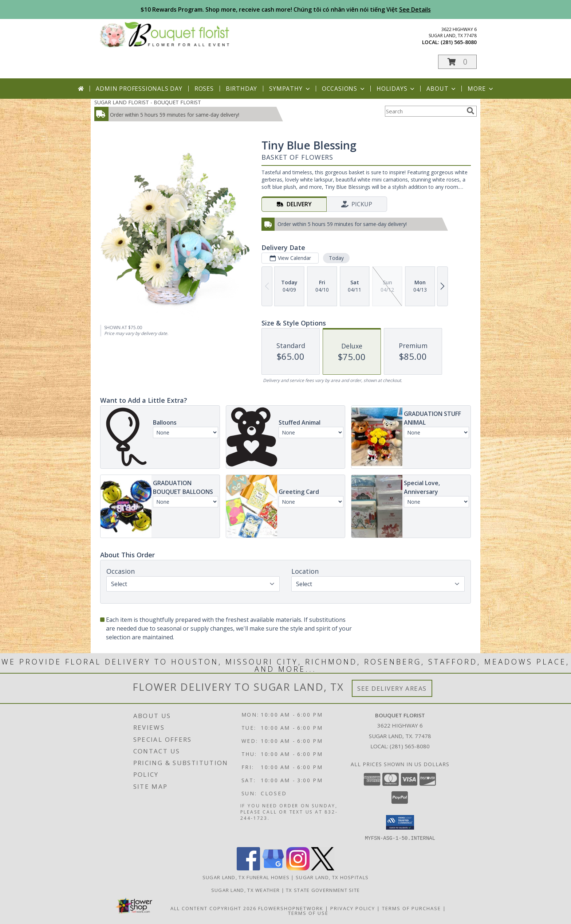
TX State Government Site (323, 890)
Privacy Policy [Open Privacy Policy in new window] (353, 908)
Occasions (344, 89)
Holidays (396, 89)
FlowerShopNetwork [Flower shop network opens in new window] (291, 908)
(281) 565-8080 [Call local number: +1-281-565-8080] (459, 42)
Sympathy (290, 89)
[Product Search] (424, 111)
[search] (470, 111)
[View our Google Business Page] (273, 868)
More (481, 89)
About (442, 89)
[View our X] (323, 868)
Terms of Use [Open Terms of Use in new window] (308, 913)
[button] (457, 62)
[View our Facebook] (248, 868)
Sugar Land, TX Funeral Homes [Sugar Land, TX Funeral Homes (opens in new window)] (246, 877)
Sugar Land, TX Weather (246, 890)
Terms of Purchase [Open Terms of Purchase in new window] (411, 908)
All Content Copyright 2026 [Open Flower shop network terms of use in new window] (213, 908)
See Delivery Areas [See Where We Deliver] (392, 688)
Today (336, 258)
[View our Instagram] (298, 868)
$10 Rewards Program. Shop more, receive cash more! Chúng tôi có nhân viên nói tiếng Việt (286, 9)
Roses (204, 89)
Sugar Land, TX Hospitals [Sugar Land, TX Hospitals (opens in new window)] (332, 877)
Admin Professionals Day (139, 89)
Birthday (241, 89)
